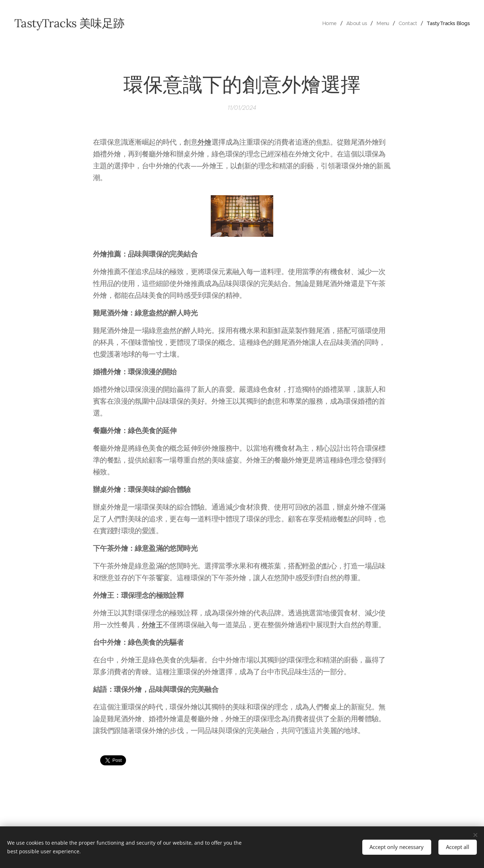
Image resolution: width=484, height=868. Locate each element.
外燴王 (152, 625)
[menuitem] (324, 23)
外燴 (204, 142)
